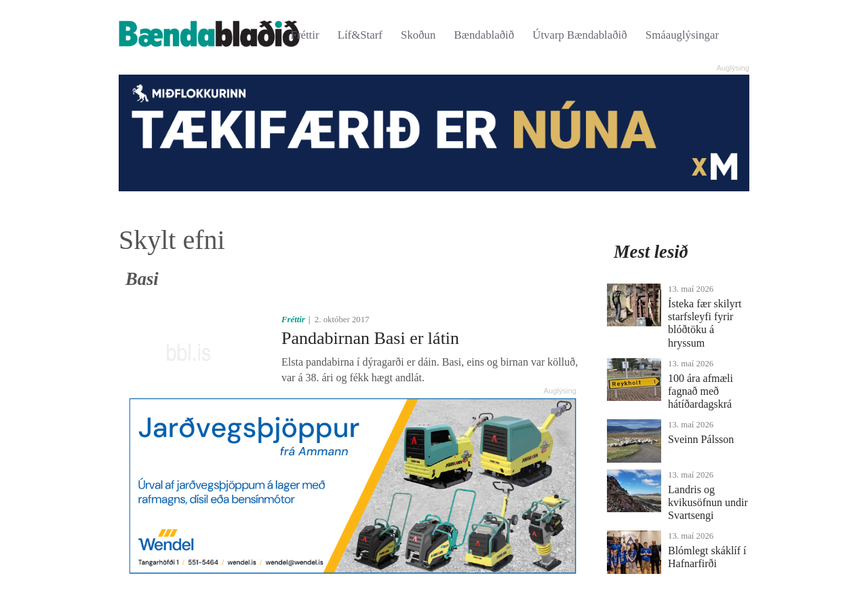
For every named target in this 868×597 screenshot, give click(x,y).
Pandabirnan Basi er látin (370, 338)
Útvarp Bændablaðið (579, 35)
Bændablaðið (485, 35)
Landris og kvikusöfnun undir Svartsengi (708, 502)
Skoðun (418, 35)
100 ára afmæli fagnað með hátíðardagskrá (701, 391)
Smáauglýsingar (682, 35)
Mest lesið (651, 252)
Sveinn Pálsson (701, 439)
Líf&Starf (360, 35)
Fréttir (305, 35)
